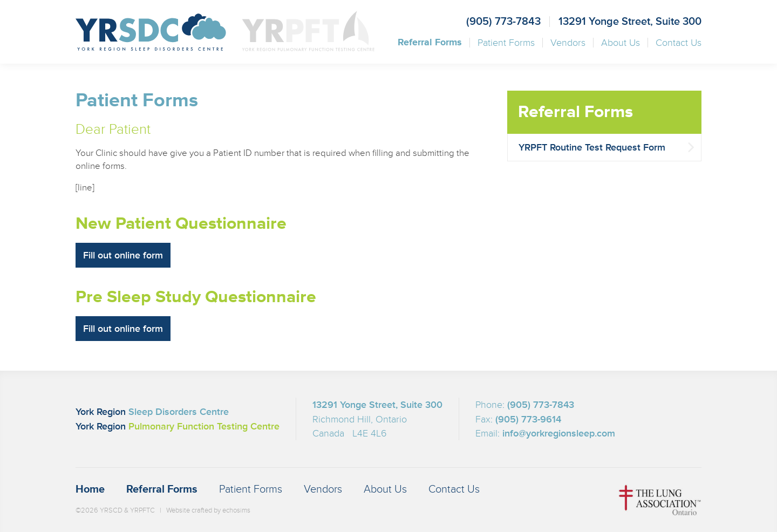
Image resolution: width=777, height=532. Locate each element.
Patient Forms (506, 43)
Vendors (568, 43)
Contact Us (679, 43)
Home (90, 489)
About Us (621, 43)
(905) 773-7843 (503, 22)
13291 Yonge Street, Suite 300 (630, 22)
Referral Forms (430, 43)
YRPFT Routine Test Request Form (592, 147)
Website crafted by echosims (208, 510)
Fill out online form (123, 255)
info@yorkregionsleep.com (559, 433)
